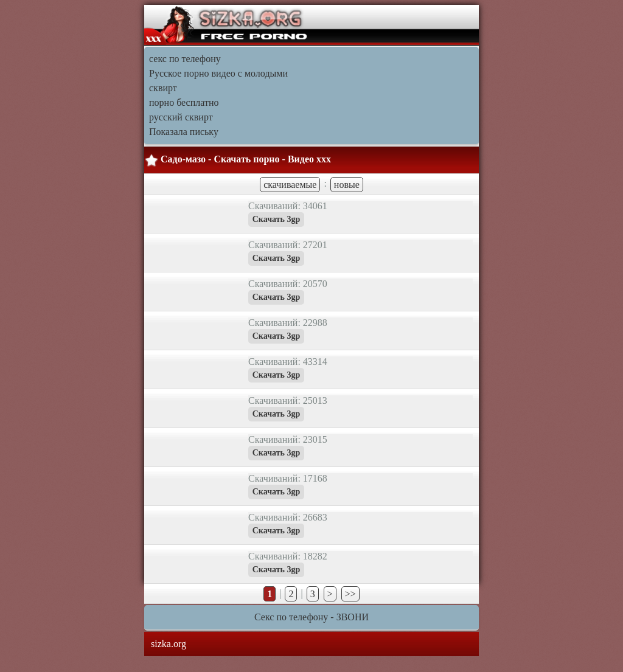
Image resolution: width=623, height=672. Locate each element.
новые (347, 185)
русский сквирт (181, 117)
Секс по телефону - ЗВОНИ (311, 617)
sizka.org (169, 644)
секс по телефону (185, 59)
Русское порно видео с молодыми (218, 73)
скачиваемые (290, 185)
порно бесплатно (184, 102)
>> (350, 594)
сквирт (163, 88)
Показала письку (184, 132)
